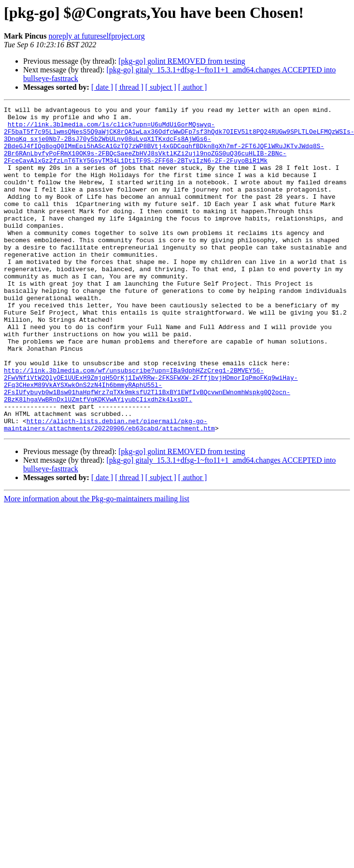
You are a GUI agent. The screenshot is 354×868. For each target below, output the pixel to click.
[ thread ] (129, 87)
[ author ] (193, 87)
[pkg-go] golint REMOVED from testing (182, 61)
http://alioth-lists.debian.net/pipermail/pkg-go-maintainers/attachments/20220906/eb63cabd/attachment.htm (109, 489)
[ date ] (102, 87)
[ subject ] (161, 87)
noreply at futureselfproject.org (96, 36)
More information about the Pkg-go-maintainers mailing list (97, 564)
